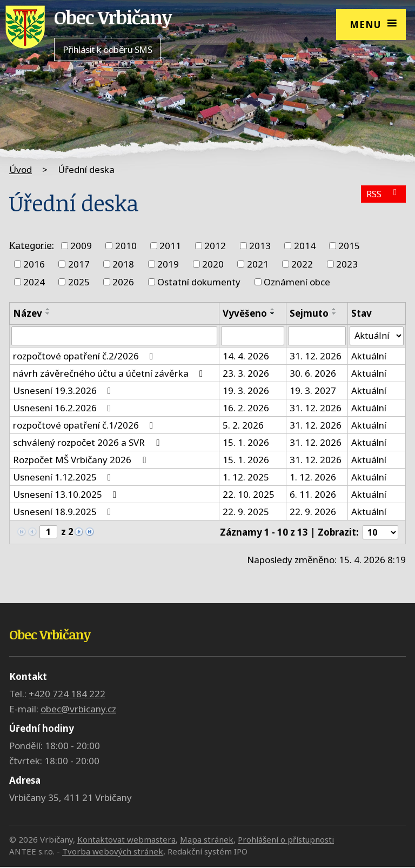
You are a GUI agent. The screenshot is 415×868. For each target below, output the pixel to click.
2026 (123, 282)
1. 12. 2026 (313, 478)
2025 (79, 282)
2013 (260, 246)
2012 (215, 246)
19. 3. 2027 (313, 391)
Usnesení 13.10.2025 (67, 495)
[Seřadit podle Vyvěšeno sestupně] (273, 313)
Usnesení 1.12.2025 (64, 478)
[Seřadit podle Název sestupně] (48, 313)
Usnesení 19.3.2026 (64, 391)
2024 (34, 282)
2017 (79, 264)
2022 (302, 264)
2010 (126, 246)
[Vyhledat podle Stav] (377, 336)
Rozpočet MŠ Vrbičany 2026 (81, 460)
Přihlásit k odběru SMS (107, 49)
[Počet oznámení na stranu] (380, 533)
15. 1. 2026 (246, 443)
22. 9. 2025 (246, 512)
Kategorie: (32, 245)
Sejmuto (309, 313)
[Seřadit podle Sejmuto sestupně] (334, 313)
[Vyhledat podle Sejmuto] (317, 336)
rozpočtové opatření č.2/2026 (85, 356)
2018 (123, 264)
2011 (170, 246)
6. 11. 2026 (313, 495)
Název (28, 313)
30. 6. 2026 (313, 374)
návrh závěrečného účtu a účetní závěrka (110, 374)
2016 (34, 264)
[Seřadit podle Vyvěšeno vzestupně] (273, 309)
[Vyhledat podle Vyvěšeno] (253, 336)
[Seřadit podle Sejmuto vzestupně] (334, 309)
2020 (213, 264)
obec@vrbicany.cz (78, 710)
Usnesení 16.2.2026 (64, 408)
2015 (349, 246)
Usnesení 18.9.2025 (64, 512)
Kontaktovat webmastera (126, 840)
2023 (347, 264)
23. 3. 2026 (246, 374)
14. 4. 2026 (246, 356)
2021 (258, 264)
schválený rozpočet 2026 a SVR (88, 443)
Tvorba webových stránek (113, 853)
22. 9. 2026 (313, 512)
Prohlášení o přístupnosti (286, 840)
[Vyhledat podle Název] (114, 336)
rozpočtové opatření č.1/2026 (85, 426)
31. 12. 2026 (316, 356)
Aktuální (369, 356)
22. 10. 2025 (249, 495)
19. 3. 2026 (246, 391)
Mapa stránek (207, 840)
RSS (383, 195)
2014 (305, 246)
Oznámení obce (297, 282)
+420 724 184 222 (67, 695)
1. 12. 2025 (246, 478)
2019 (168, 264)
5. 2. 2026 (243, 426)
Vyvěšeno (245, 313)
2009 (81, 246)
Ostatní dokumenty (199, 282)
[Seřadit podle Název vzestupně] (48, 309)
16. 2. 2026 (246, 408)
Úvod (21, 169)
